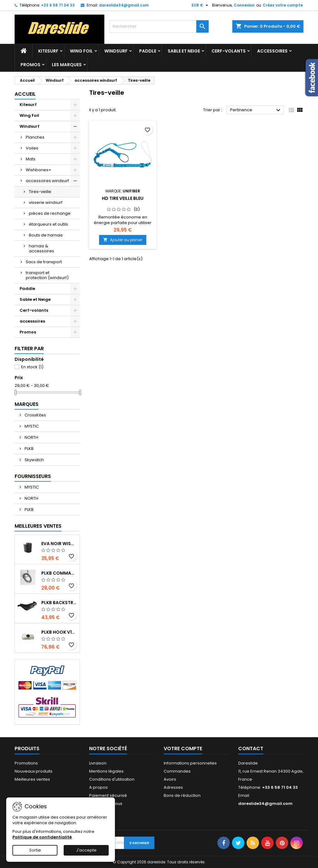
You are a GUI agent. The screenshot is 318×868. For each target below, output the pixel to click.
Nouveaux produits (34, 771)
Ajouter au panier (123, 240)
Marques (27, 404)
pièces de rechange (50, 213)
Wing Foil (81, 51)
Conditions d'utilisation (112, 779)
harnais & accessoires (41, 248)
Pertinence (256, 110)
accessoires (272, 51)
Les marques (67, 65)
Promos (30, 65)
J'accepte (86, 850)
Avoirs (170, 779)
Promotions (26, 763)
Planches (35, 137)
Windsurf (116, 51)
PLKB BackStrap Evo (59, 603)
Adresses (173, 787)
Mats (31, 159)
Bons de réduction (182, 795)
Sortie (35, 850)
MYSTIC (31, 426)
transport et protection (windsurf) (47, 275)
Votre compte (183, 749)
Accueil (25, 94)
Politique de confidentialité (42, 837)
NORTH (31, 437)
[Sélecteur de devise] (201, 5)
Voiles (32, 148)
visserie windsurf (46, 202)
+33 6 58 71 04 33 (58, 5)
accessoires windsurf (47, 181)
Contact (251, 749)
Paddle (148, 51)
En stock (32, 367)
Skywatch (34, 460)
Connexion (244, 5)
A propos (98, 787)
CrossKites (35, 415)
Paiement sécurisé (108, 795)
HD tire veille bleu (123, 198)
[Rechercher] (159, 26)
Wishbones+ (39, 170)
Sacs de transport (44, 262)
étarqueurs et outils (48, 224)
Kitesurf (48, 51)
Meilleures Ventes (38, 526)
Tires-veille (40, 192)
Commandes (177, 771)
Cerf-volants (229, 51)
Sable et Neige (184, 51)
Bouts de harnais (46, 235)
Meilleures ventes (32, 779)
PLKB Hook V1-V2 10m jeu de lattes (59, 632)
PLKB (29, 449)
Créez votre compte (283, 5)
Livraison (98, 763)
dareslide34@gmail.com (124, 5)
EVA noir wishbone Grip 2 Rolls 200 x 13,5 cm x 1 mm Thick (59, 544)
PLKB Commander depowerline (59, 573)
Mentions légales (106, 771)
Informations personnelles (190, 763)
